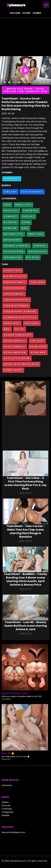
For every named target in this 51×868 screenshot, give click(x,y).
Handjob (10, 228)
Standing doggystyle (20, 317)
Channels (7, 809)
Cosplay (28, 216)
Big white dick (15, 276)
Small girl (12, 323)
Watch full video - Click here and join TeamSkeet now (26, 90)
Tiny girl (37, 341)
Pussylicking (14, 252)
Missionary (12, 240)
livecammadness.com (13, 832)
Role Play (11, 211)
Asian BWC (38, 353)
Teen (7, 205)
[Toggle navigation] (46, 5)
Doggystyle (37, 252)
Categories (8, 812)
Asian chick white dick (21, 364)
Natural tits (14, 234)
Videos (5, 802)
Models (5, 815)
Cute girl (32, 323)
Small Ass (36, 234)
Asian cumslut (15, 341)
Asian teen (38, 347)
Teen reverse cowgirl (20, 312)
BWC (7, 329)
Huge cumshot (15, 347)
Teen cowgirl (14, 294)
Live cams (15, 13)
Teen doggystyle (17, 300)
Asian (26, 222)
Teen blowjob (14, 288)
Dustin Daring (32, 192)
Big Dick (33, 258)
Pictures (6, 806)
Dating (26, 13)
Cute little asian (17, 358)
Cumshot (11, 216)
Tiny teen (37, 282)
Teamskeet (12, 179)
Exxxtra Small (15, 282)
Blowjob (11, 222)
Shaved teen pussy (18, 335)
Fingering (31, 211)
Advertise (7, 785)
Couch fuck (13, 271)
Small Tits (23, 205)
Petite (20, 329)
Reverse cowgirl (17, 246)
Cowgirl (40, 246)
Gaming (37, 13)
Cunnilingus (13, 370)
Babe (25, 228)
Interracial (13, 258)
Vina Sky (10, 192)
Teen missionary (16, 306)
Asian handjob (15, 353)
